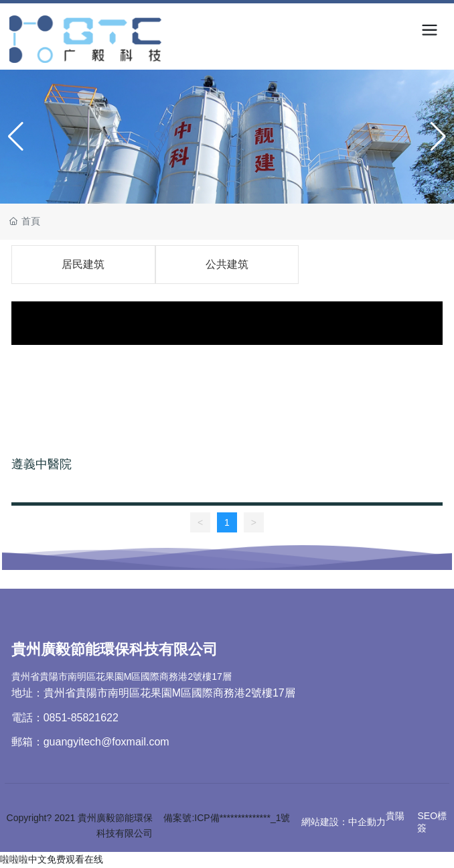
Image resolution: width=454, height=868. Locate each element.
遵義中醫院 (42, 464)
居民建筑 (83, 264)
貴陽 (395, 816)
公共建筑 (227, 264)
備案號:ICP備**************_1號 (227, 818)
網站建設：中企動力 (344, 822)
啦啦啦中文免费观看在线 (52, 859)
